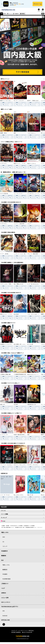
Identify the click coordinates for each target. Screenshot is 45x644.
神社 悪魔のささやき (18, 284)
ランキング (22, 518)
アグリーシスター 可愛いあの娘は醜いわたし (10, 284)
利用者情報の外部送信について (31, 527)
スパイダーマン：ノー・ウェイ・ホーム (36, 194)
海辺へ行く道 (30, 495)
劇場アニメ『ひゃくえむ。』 (6, 101)
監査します (3, 404)
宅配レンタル (6, 565)
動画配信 (23, 14)
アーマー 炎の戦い (4, 254)
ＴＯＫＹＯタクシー (32, 133)
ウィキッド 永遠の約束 (19, 224)
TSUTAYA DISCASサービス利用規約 (16, 526)
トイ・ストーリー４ (18, 194)
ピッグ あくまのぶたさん (33, 284)
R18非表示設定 (6, 579)
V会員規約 (7, 526)
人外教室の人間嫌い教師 (5, 374)
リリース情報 (22, 514)
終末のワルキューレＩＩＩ (33, 374)
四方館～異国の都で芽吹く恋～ (20, 435)
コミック (10, 14)
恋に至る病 (16, 314)
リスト (39, 11)
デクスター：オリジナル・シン (34, 465)
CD (6, 14)
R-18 (22, 521)
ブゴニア (29, 224)
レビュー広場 (5, 598)
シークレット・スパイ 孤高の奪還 (21, 254)
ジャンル (22, 511)
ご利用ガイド (5, 584)
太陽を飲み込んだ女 (32, 404)
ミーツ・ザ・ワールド (5, 495)
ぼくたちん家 (30, 344)
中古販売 (5, 574)
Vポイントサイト (6, 602)
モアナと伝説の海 (4, 194)
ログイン (43, 11)
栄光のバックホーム (32, 163)
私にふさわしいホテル (18, 495)
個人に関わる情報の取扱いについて (8, 527)
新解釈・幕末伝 (4, 133)
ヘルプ (3, 588)
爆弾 (15, 133)
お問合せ (4, 593)
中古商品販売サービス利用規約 (29, 526)
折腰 (28, 435)
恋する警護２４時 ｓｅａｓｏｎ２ (21, 344)
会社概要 (3, 526)
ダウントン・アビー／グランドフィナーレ (23, 465)
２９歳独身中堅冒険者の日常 (20, 374)
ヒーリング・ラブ (4, 435)
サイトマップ (40, 527)
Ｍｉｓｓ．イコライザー (19, 101)
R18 (43, 14)
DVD (2, 14)
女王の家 (16, 404)
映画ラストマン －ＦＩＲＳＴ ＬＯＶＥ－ (23, 163)
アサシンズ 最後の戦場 (32, 254)
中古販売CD (16, 14)
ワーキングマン (4, 163)
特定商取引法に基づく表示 (20, 527)
